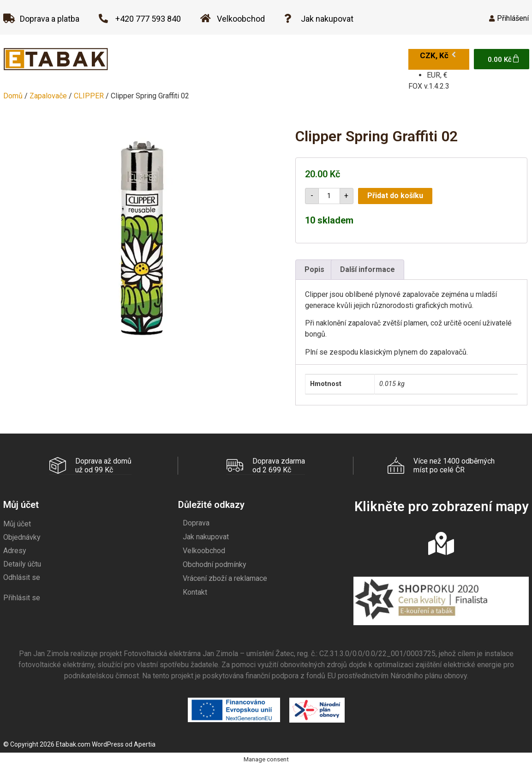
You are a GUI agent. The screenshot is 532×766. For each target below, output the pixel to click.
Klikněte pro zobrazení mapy (441, 506)
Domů (13, 96)
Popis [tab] (314, 269)
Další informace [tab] (368, 269)
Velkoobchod (204, 550)
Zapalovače (48, 96)
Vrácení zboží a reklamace (225, 578)
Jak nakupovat (206, 536)
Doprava (196, 522)
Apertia (145, 744)
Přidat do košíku (395, 196)
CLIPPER (89, 96)
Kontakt (195, 592)
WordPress (108, 744)
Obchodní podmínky (215, 564)
